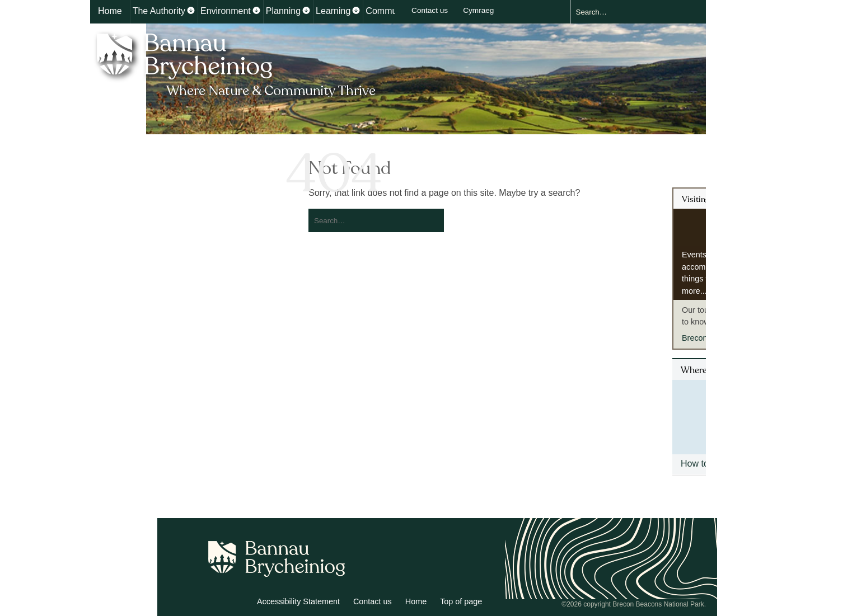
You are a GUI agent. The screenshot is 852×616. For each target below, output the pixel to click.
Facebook (240, 603)
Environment (226, 11)
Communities (392, 11)
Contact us (430, 10)
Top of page (461, 601)
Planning (283, 11)
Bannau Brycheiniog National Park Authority (237, 63)
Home (110, 11)
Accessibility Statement (298, 601)
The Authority (159, 11)
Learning (333, 11)
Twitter (215, 603)
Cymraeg (478, 10)
